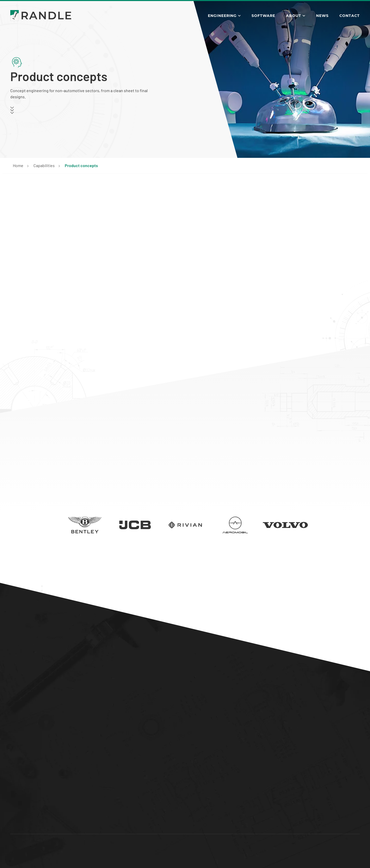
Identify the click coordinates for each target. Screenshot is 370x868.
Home (18, 165)
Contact (350, 16)
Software (263, 16)
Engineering (222, 16)
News (322, 16)
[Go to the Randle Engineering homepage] (41, 16)
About (294, 16)
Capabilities (44, 165)
